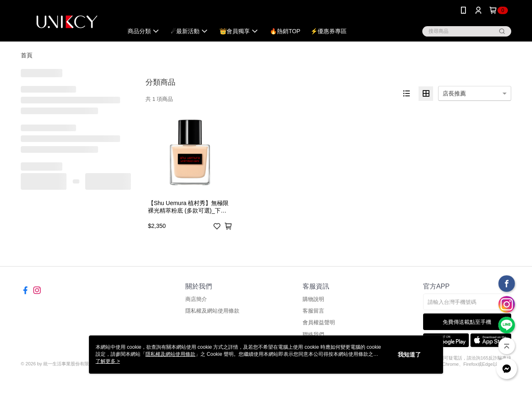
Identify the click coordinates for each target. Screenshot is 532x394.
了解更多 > (108, 361)
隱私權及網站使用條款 (212, 311)
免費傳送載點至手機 (467, 322)
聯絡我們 (313, 334)
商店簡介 (196, 299)
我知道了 (409, 355)
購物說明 (313, 299)
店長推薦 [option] (454, 93)
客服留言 (313, 311)
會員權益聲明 (319, 322)
